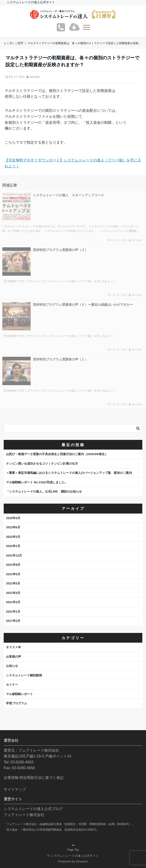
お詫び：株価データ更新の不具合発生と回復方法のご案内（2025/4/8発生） (57, 454)
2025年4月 (13, 518)
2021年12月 (14, 555)
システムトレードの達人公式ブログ (33, 809)
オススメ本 (13, 647)
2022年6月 (13, 527)
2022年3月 (13, 537)
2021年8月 (13, 565)
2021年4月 (13, 593)
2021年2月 (13, 602)
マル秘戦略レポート (19, 694)
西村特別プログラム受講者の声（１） (60, 359)
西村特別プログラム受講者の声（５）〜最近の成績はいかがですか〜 (83, 305)
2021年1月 (13, 612)
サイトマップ (15, 789)
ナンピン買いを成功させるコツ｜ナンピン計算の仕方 (42, 464)
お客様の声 (13, 657)
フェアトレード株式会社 (24, 815)
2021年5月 (13, 583)
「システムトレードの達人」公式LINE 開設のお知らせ (44, 491)
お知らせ (12, 666)
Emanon (82, 862)
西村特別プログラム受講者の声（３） (60, 250)
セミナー (12, 685)
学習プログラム (16, 703)
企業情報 (11, 778)
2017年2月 (13, 621)
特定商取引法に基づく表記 (42, 778)
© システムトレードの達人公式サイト (73, 856)
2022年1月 (13, 546)
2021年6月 (13, 574)
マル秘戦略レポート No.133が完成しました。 (37, 482)
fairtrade (35, 77)
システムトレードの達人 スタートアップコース (69, 195)
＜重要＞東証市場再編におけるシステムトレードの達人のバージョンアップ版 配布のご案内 (69, 473)
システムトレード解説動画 (24, 675)
